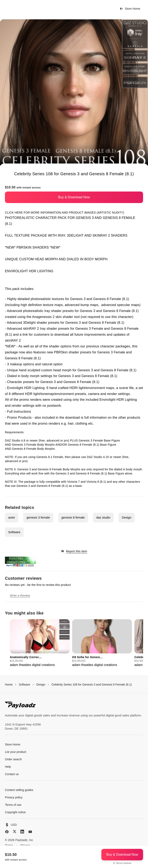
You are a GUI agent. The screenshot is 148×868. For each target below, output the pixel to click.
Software (14, 532)
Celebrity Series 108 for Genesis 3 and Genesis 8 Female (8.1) (92, 685)
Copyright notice (15, 812)
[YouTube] (30, 832)
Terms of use (13, 805)
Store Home (130, 9)
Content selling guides (19, 790)
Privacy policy (14, 797)
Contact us (12, 774)
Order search (13, 759)
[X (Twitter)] (15, 831)
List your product (16, 752)
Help (8, 767)
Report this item (74, 551)
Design (127, 517)
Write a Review (20, 596)
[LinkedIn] (22, 832)
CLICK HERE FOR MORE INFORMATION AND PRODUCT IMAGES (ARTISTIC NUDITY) (65, 213)
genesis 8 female (73, 517)
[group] (40, 643)
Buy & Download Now (74, 197)
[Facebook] (7, 832)
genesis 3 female (38, 517)
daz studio (103, 517)
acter (12, 517)
